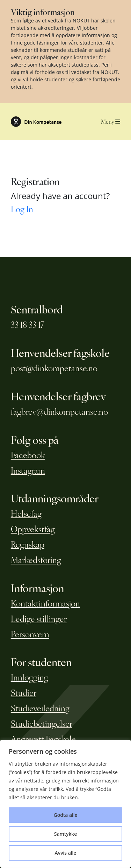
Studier (24, 692)
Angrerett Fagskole (43, 739)
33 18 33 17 (28, 324)
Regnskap (28, 544)
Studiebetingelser (42, 723)
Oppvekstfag (33, 529)
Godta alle (65, 815)
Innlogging (30, 677)
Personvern (30, 634)
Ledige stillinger (39, 618)
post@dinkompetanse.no (54, 368)
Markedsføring (36, 560)
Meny (111, 121)
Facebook (28, 455)
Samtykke (65, 834)
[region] (65, 804)
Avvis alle (66, 853)
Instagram (28, 470)
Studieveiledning (40, 708)
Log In (22, 209)
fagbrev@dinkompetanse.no (59, 411)
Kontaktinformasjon (45, 603)
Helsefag (26, 513)
